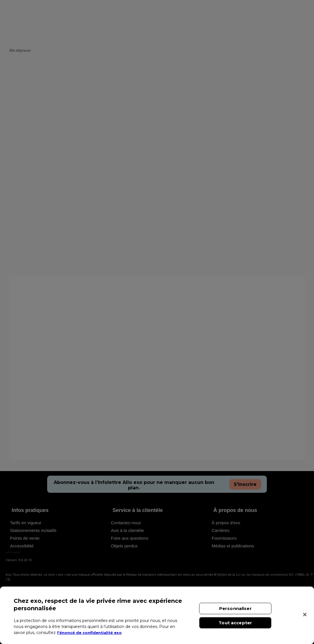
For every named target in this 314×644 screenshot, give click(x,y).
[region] (157, 615)
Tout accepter (235, 623)
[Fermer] (305, 615)
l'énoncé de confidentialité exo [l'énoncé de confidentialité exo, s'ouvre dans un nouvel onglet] (92, 633)
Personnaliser (235, 608)
